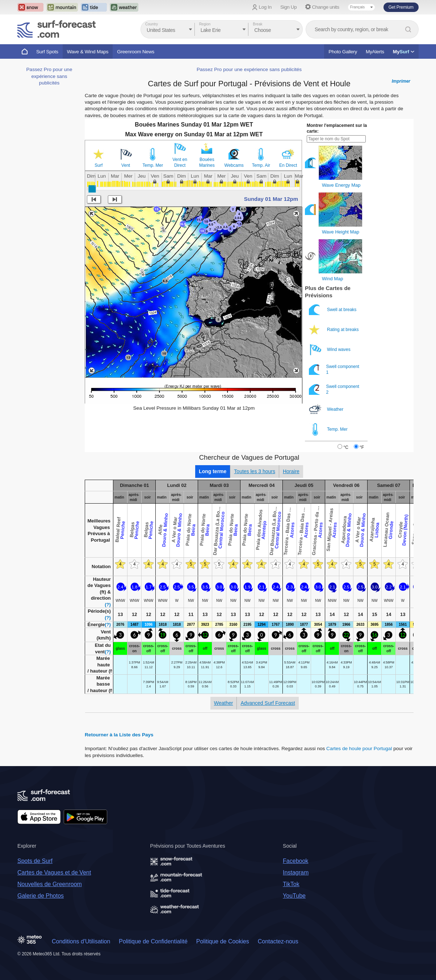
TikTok (291, 884)
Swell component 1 (334, 370)
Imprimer (401, 81)
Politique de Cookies (223, 941)
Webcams (234, 165)
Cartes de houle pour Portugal (359, 749)
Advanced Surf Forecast (268, 703)
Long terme (213, 471)
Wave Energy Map (341, 185)
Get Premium (401, 7)
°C (346, 447)
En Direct (288, 165)
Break (257, 24)
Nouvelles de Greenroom (50, 884)
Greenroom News (136, 52)
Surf (98, 165)
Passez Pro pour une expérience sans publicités (49, 76)
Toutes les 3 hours (255, 471)
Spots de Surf (35, 861)
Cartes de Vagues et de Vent (54, 873)
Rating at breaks (334, 330)
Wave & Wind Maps (88, 52)
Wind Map (333, 279)
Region (205, 24)
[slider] (92, 189)
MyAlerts (375, 52)
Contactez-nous (278, 941)
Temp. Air (261, 165)
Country (152, 24)
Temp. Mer (153, 165)
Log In (265, 7)
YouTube (294, 896)
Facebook (295, 861)
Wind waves (330, 350)
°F (362, 447)
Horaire (291, 471)
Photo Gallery (343, 52)
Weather (327, 410)
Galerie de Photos (41, 896)
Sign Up (289, 7)
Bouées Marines (207, 162)
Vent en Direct (180, 162)
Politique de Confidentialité (153, 941)
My (404, 52)
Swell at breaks (333, 310)
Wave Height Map (341, 232)
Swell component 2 (334, 390)
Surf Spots (47, 52)
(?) (108, 605)
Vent (126, 165)
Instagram (296, 873)
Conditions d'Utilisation (81, 941)
